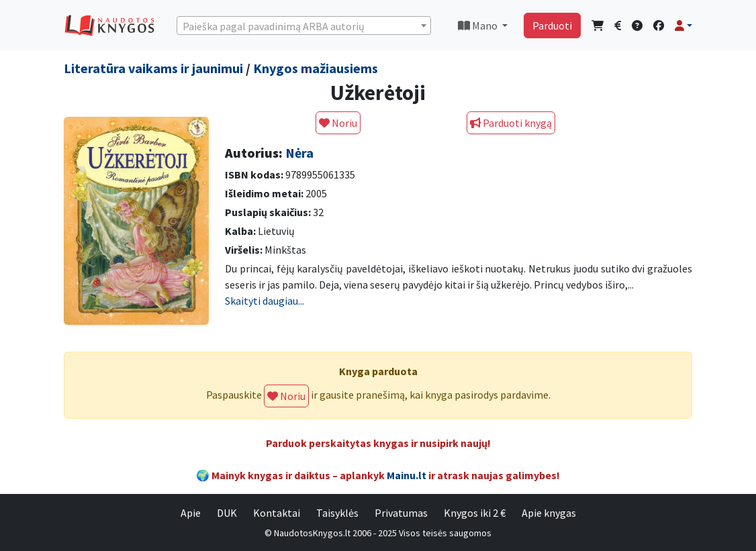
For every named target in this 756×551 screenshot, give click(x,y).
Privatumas (401, 513)
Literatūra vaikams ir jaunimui (153, 68)
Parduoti (552, 26)
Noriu (338, 123)
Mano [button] (479, 26)
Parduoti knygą (511, 123)
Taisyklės (337, 513)
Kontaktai (277, 513)
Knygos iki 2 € (475, 513)
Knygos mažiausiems (316, 68)
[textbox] (304, 26)
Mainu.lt (407, 475)
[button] (683, 26)
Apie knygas (549, 513)
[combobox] (304, 26)
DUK (227, 513)
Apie (191, 513)
